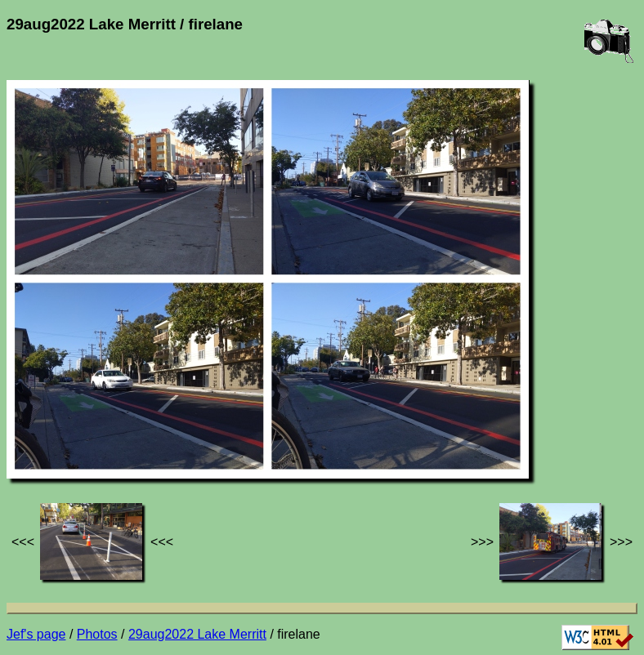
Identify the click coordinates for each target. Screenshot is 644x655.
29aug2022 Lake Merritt (197, 634)
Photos (97, 634)
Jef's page (36, 634)
